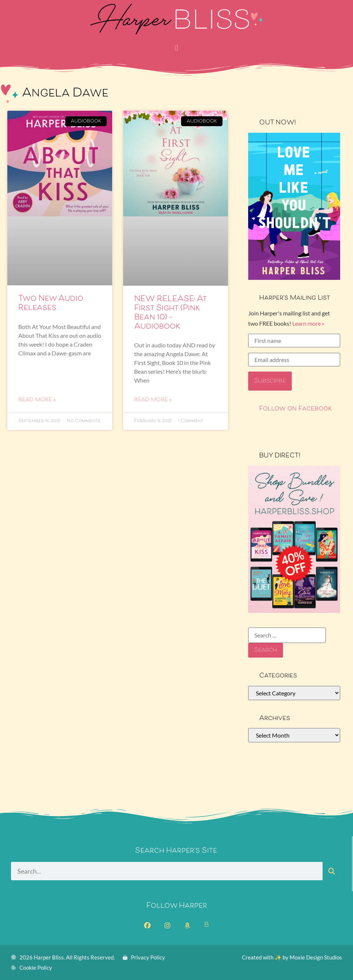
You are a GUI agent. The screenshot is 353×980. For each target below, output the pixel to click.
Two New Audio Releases (51, 303)
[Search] (332, 871)
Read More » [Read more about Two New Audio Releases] (37, 400)
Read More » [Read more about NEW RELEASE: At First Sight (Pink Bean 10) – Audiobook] (153, 400)
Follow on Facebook (296, 409)
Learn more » (308, 323)
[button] (176, 48)
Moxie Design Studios (316, 957)
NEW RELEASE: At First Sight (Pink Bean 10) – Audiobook (170, 313)
